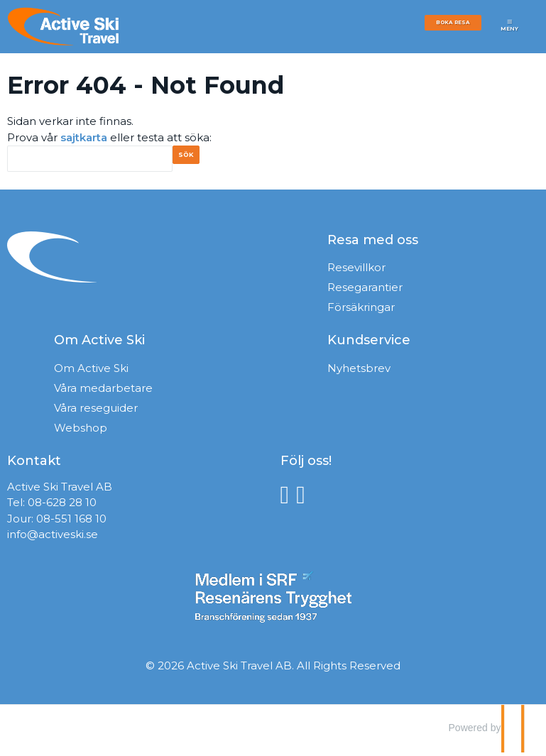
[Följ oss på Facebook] (289, 497)
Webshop (81, 431)
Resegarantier (365, 291)
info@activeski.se (53, 538)
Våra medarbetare (103, 391)
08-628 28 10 (62, 506)
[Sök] (90, 159)
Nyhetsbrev (359, 372)
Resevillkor (356, 271)
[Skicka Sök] (194, 160)
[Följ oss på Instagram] (304, 497)
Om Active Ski (91, 372)
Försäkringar (361, 311)
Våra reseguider (96, 411)
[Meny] (510, 30)
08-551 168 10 (71, 522)
